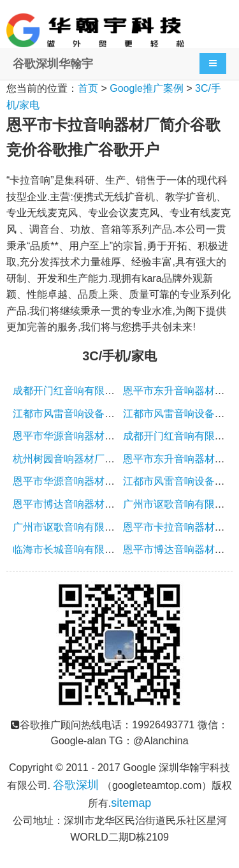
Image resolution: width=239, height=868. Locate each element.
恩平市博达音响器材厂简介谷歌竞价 (94, 504)
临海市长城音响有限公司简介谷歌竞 (94, 549)
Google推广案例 (147, 88)
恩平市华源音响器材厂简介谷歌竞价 (94, 436)
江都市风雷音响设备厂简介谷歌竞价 (94, 414)
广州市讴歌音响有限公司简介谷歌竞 (94, 527)
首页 (88, 88)
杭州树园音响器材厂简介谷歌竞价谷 (94, 459)
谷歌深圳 (76, 785)
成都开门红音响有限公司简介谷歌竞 (94, 391)
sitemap (131, 803)
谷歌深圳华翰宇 (53, 64)
